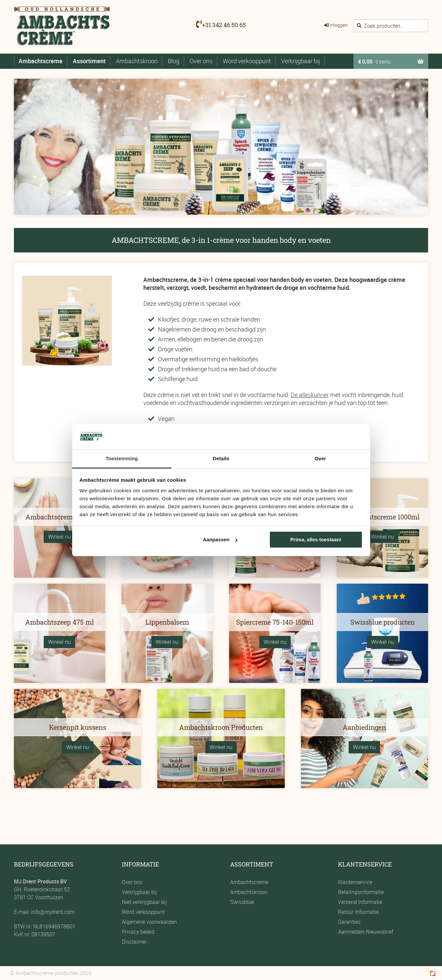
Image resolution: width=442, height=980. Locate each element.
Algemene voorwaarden (149, 922)
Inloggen (339, 25)
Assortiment (89, 61)
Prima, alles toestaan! (316, 539)
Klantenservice (355, 882)
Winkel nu (59, 537)
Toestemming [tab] (122, 458)
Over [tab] (320, 458)
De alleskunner (310, 395)
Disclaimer (134, 942)
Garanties (349, 922)
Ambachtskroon (137, 61)
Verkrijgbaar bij (300, 61)
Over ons (201, 61)
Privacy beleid (138, 932)
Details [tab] (221, 458)
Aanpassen (220, 539)
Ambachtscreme (41, 61)
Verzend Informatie (360, 902)
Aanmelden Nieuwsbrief (366, 932)
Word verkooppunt (247, 61)
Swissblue (242, 902)
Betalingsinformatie (361, 892)
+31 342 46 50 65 (224, 25)
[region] (221, 147)
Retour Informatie (358, 912)
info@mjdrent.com (52, 912)
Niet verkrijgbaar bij (144, 902)
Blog (174, 61)
